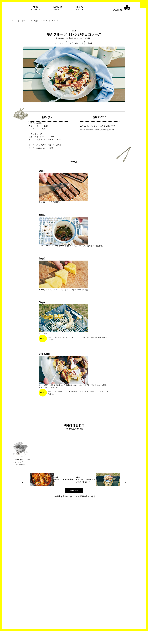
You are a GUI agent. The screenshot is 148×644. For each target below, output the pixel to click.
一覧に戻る (74, 491)
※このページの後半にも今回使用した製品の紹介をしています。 (98, 130)
